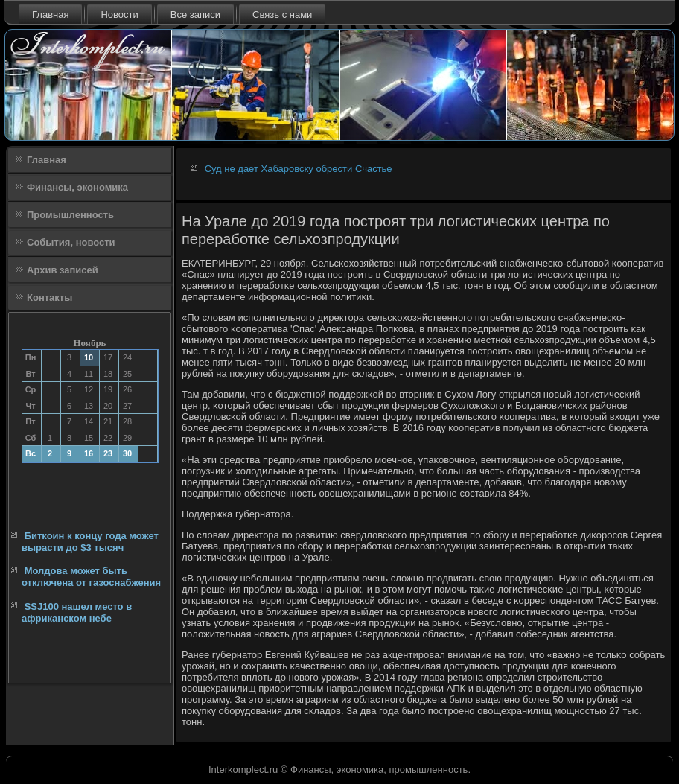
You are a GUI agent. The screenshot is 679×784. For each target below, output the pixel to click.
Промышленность (70, 215)
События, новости (71, 242)
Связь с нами (282, 15)
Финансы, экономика (77, 187)
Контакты (50, 297)
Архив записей (63, 270)
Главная (50, 15)
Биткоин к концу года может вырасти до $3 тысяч (90, 542)
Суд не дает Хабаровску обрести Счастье (299, 169)
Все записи (195, 15)
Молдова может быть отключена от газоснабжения (91, 577)
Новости (119, 15)
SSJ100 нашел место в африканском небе (77, 612)
